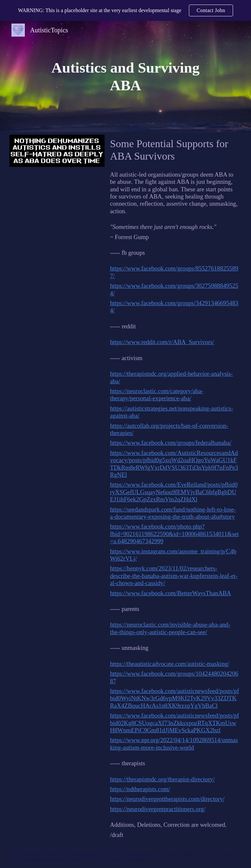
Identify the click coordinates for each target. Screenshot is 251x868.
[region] (125, 10)
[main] (126, 77)
